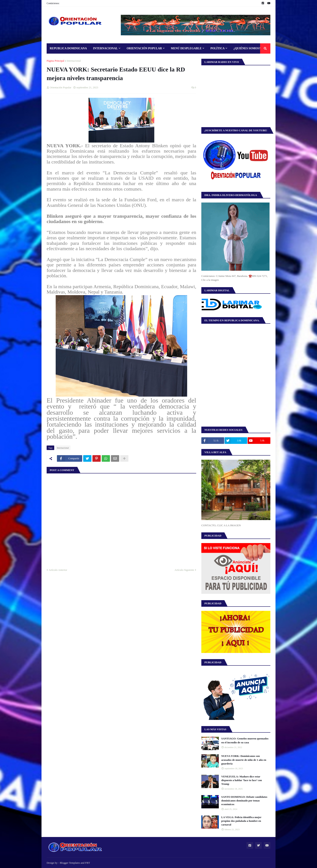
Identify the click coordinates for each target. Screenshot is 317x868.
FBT (88, 863)
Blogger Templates (70, 863)
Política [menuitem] (217, 48)
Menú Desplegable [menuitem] (186, 48)
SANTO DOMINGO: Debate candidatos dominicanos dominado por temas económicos (244, 801)
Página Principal (55, 61)
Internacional (74, 61)
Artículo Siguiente (184, 570)
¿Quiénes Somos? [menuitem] (247, 48)
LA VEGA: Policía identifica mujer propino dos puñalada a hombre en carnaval (241, 821)
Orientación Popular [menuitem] (144, 48)
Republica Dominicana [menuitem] (68, 48)
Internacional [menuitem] (105, 48)
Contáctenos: (53, 3)
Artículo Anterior (58, 570)
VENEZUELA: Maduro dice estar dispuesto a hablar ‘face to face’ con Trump (241, 780)
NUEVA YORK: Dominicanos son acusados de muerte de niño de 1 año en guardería (244, 760)
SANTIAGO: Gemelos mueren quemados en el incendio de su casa (245, 740)
